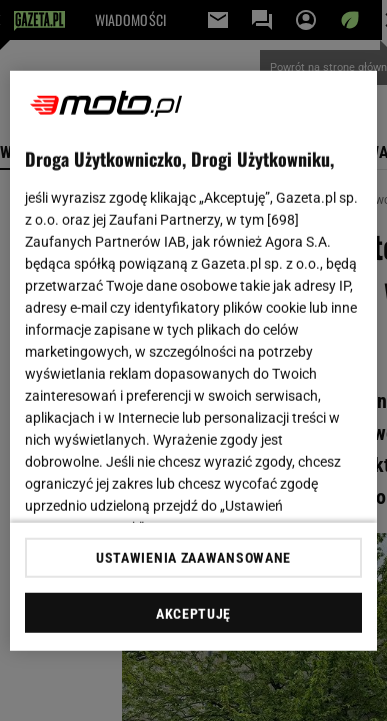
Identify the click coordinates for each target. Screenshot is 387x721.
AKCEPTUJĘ (193, 614)
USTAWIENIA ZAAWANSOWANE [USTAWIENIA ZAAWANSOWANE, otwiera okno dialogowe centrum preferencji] (193, 558)
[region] (194, 360)
